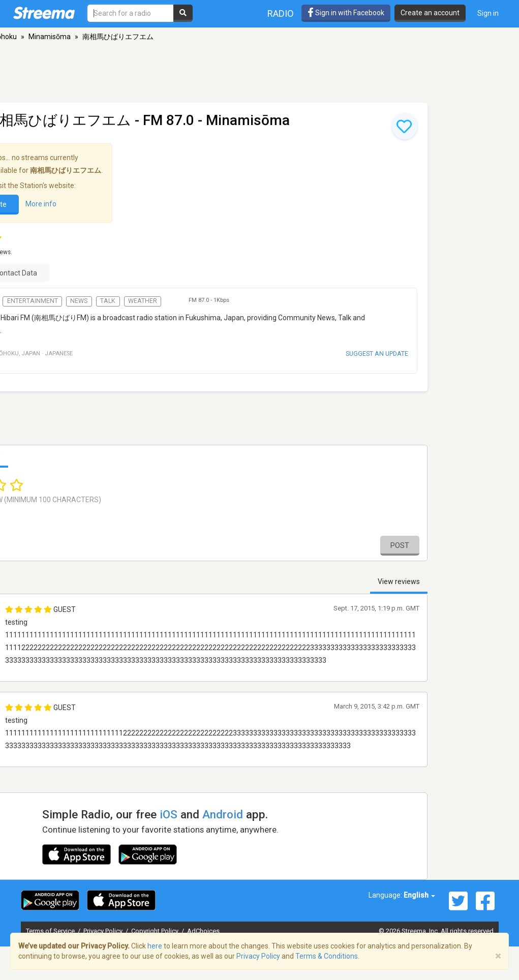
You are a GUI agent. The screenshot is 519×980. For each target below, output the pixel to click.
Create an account (430, 13)
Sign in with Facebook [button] (346, 13)
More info (41, 204)
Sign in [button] (488, 13)
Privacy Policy (104, 931)
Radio (281, 13)
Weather (143, 301)
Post (400, 545)
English (419, 895)
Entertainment (33, 301)
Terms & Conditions (327, 956)
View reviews (399, 581)
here (155, 946)
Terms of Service (51, 931)
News (79, 301)
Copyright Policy (156, 931)
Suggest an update (377, 354)
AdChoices (203, 931)
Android (223, 814)
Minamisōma (50, 37)
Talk (108, 301)
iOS (169, 814)
